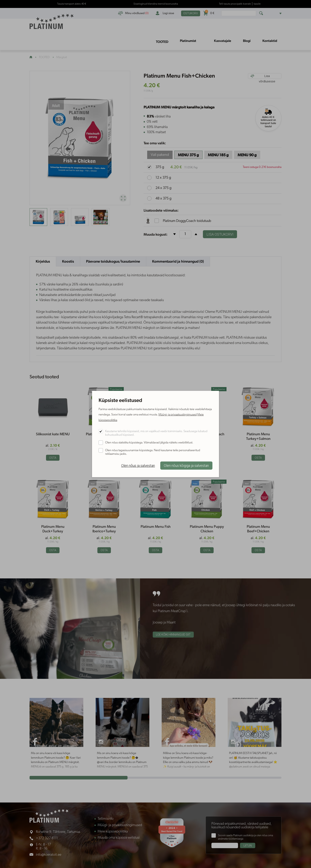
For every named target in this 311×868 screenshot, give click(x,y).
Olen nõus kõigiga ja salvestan (186, 466)
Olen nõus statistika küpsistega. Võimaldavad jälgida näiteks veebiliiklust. (149, 443)
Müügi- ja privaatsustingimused (178, 415)
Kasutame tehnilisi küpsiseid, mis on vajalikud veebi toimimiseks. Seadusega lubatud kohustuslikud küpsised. (156, 433)
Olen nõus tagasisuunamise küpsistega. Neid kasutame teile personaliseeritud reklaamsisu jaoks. (153, 452)
